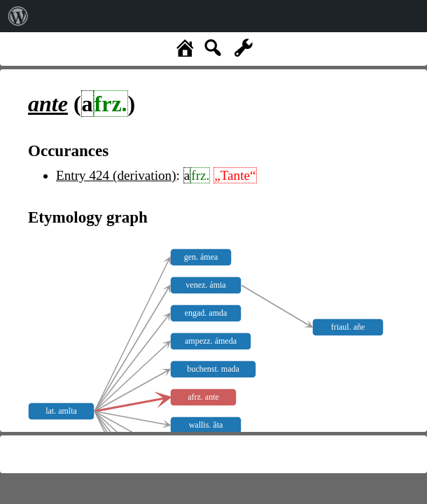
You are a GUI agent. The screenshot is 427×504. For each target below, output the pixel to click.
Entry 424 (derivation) (116, 175)
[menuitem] (18, 16)
